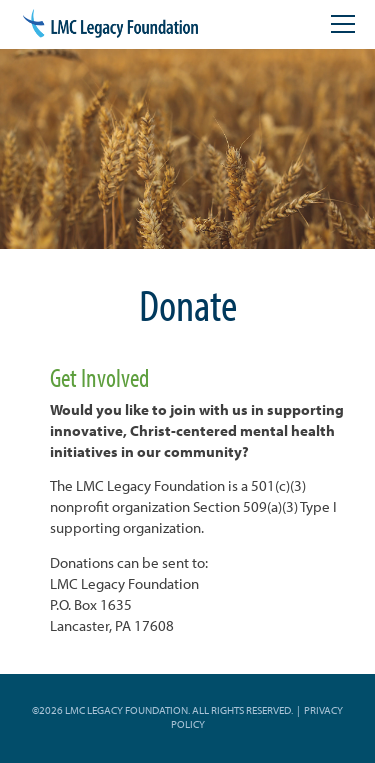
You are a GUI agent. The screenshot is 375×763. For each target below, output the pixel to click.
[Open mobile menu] (343, 24)
